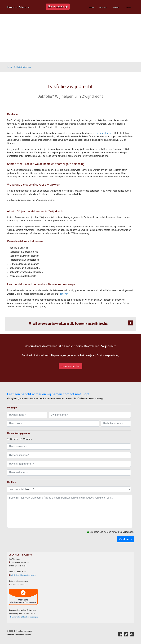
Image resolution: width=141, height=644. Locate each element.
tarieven (64, 294)
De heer (12, 439)
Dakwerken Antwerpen (18, 7)
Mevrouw (26, 439)
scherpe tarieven (105, 133)
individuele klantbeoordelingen (24, 617)
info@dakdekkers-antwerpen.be (24, 575)
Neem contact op (58, 7)
